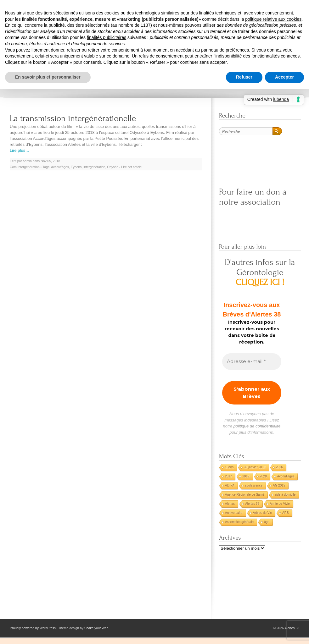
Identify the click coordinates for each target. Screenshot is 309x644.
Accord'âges (60, 167)
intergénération (94, 167)
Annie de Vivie (280, 504)
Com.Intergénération (25, 167)
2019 (246, 476)
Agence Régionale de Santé (245, 495)
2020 (263, 476)
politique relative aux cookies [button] (273, 19)
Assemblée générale (239, 522)
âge (267, 522)
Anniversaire (234, 513)
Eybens (76, 167)
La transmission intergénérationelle (73, 118)
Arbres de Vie (262, 513)
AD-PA (230, 485)
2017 (228, 476)
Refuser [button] (244, 77)
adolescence (254, 485)
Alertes (230, 504)
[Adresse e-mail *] (252, 362)
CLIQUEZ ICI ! (260, 282)
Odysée (113, 167)
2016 (279, 467)
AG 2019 (279, 485)
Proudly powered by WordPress (33, 628)
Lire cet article (131, 167)
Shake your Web (96, 628)
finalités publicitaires (107, 37)
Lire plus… (20, 150)
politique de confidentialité (257, 426)
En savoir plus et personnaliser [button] (48, 77)
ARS (286, 513)
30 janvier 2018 (255, 467)
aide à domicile (285, 495)
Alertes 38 (252, 504)
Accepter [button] (284, 77)
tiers (80, 25)
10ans (229, 467)
